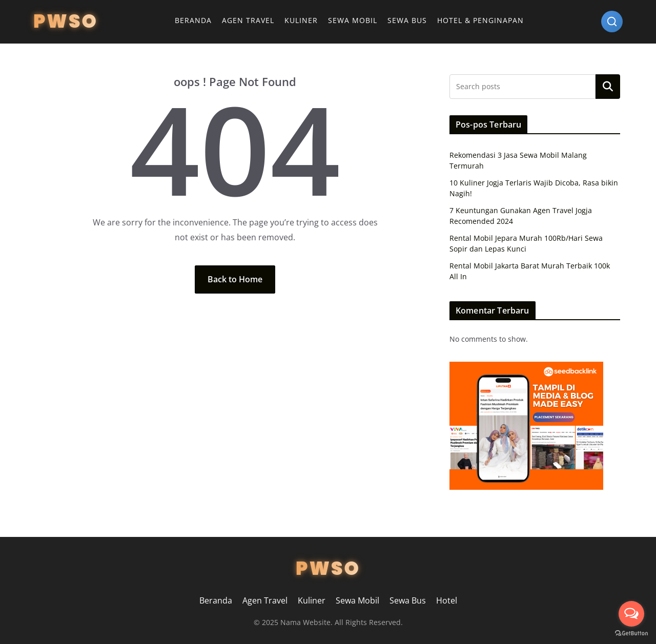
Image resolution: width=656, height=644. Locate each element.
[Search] (612, 22)
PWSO (66, 21)
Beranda (193, 20)
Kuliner (301, 20)
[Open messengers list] (631, 614)
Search (608, 87)
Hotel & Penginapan (480, 20)
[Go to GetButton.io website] (631, 633)
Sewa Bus (407, 20)
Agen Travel (248, 20)
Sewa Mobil (353, 20)
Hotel (447, 600)
